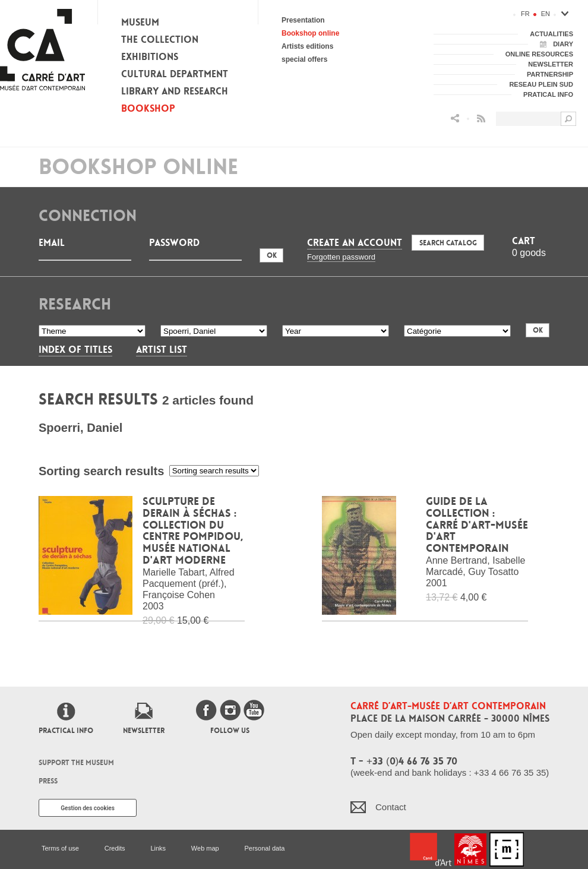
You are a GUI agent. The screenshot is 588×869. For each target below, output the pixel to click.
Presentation (303, 20)
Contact (391, 807)
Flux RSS (481, 118)
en (546, 14)
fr (525, 14)
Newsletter (144, 731)
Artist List (162, 350)
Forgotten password (341, 257)
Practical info (66, 731)
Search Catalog (448, 243)
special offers (304, 59)
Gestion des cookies (88, 808)
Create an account (355, 243)
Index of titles (75, 350)
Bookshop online (310, 33)
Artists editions (307, 46)
